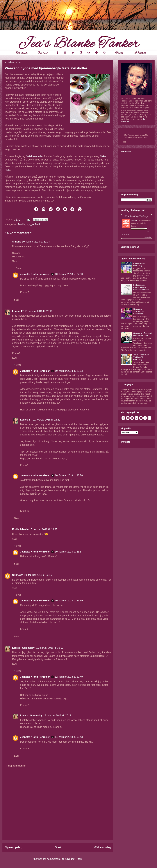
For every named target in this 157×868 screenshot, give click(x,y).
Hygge (30, 224)
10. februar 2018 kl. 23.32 (46, 420)
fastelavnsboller (34, 156)
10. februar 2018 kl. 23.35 (43, 529)
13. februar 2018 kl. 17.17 (57, 716)
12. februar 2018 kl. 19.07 (49, 648)
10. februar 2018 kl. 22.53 (69, 371)
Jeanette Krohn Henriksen (35, 274)
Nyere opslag (13, 847)
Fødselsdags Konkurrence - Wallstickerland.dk (141, 287)
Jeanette (134, 221)
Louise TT (18, 311)
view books (147, 237)
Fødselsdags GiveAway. (139, 265)
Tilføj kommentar (16, 766)
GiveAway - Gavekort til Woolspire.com (143, 334)
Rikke (103, 156)
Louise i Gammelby (23, 648)
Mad (37, 224)
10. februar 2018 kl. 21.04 (36, 242)
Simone (17, 242)
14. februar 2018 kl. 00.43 (69, 737)
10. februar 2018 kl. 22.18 (39, 311)
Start (58, 847)
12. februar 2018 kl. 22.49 (69, 677)
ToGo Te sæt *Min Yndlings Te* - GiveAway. (141, 357)
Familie (21, 224)
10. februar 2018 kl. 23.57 (69, 552)
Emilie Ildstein (20, 529)
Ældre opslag (102, 847)
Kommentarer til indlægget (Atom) (65, 859)
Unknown (18, 575)
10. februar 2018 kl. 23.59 (69, 601)
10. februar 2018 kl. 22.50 (69, 274)
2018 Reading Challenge (136, 216)
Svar (15, 261)
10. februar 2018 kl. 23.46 (38, 575)
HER (7, 170)
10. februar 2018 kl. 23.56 (69, 475)
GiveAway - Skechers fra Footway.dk (139, 311)
